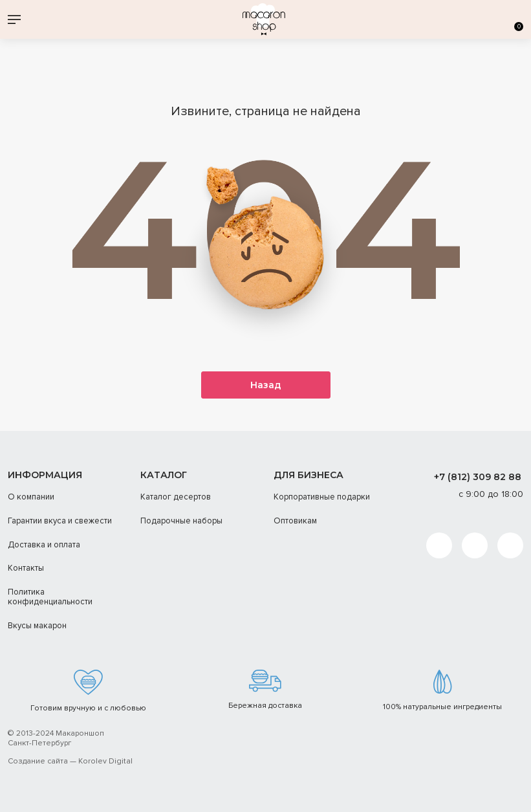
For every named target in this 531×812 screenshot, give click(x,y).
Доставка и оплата (44, 545)
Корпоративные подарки (322, 498)
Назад (266, 386)
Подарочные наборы (181, 521)
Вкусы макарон (37, 626)
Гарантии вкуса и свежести (60, 521)
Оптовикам (295, 521)
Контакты (26, 568)
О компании (31, 498)
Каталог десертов (176, 498)
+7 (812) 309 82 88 (478, 477)
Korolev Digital (105, 762)
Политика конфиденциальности (50, 597)
